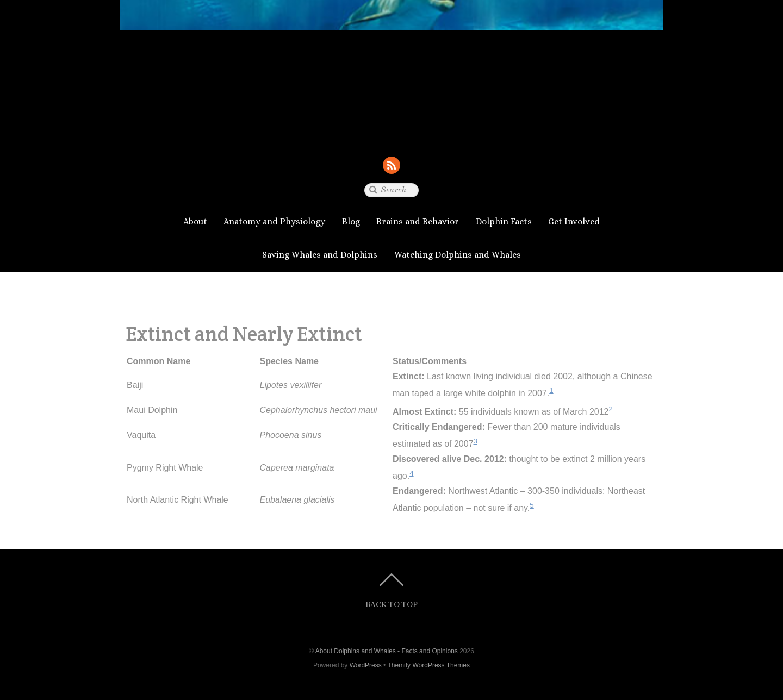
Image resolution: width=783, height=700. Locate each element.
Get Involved (574, 221)
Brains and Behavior (418, 221)
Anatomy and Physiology (274, 221)
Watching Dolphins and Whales (458, 255)
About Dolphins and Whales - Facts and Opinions (387, 651)
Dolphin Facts (504, 221)
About (195, 221)
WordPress (366, 665)
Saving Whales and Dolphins (320, 255)
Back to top (391, 604)
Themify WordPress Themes (428, 665)
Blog (351, 221)
